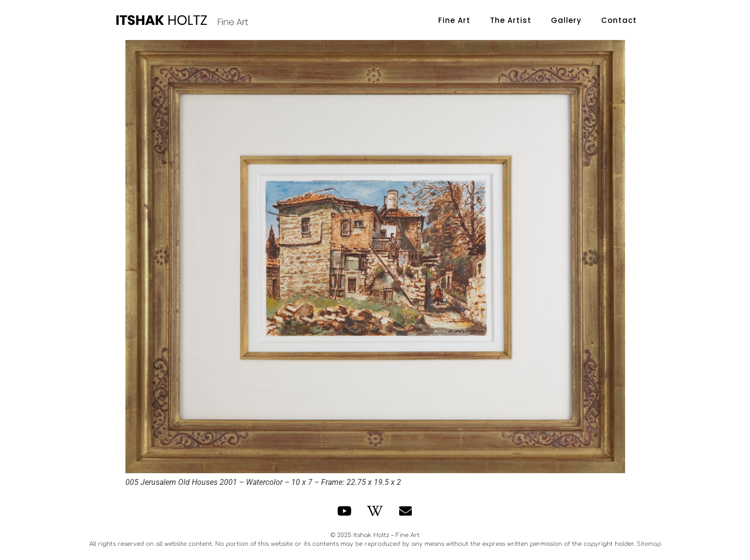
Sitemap (649, 544)
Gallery (566, 20)
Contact (619, 20)
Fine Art (454, 20)
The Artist (511, 20)
